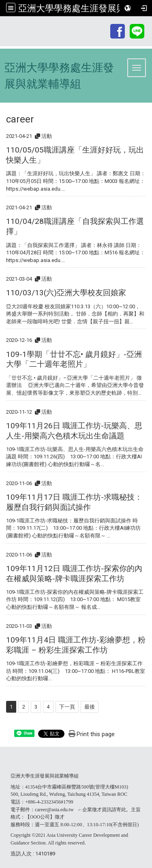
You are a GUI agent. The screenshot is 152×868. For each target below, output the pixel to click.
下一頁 (67, 707)
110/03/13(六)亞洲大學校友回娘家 (66, 293)
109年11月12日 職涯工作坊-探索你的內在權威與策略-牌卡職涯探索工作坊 (74, 574)
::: (105, 25)
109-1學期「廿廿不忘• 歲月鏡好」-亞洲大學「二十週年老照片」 (74, 359)
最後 (90, 707)
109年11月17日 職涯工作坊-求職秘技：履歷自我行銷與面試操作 (74, 502)
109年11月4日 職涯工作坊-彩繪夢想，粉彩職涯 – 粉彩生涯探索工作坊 (76, 645)
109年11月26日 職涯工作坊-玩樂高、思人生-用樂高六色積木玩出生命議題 (74, 431)
